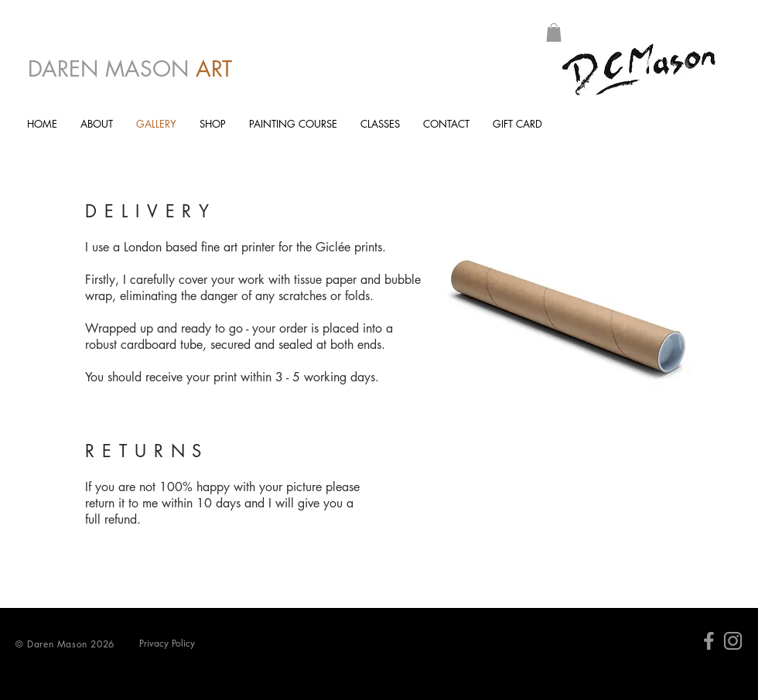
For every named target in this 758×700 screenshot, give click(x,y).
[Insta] (733, 641)
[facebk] (709, 641)
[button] (554, 32)
